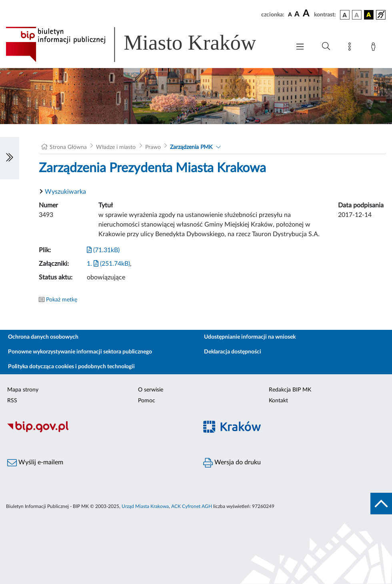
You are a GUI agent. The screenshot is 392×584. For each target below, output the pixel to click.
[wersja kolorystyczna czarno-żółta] (369, 15)
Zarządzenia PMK (191, 147)
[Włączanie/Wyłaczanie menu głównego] (300, 47)
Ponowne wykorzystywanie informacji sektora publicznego (80, 352)
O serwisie (151, 390)
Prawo (153, 147)
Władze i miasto (116, 147)
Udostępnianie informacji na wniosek (250, 337)
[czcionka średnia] (297, 15)
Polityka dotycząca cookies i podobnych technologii (71, 367)
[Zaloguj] (375, 48)
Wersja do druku (232, 463)
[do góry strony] (381, 504)
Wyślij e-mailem (35, 463)
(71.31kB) (103, 250)
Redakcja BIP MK (290, 390)
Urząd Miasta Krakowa (145, 506)
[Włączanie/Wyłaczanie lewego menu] (10, 158)
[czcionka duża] (307, 14)
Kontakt (278, 401)
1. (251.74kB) (108, 264)
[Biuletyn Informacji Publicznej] (98, 431)
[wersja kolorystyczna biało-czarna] (357, 15)
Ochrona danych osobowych (43, 337)
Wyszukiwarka (65, 192)
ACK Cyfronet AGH (192, 506)
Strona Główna (68, 147)
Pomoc (147, 401)
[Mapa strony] (351, 48)
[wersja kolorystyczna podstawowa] (345, 15)
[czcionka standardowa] (290, 14)
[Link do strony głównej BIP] (142, 44)
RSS (12, 401)
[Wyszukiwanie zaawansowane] (326, 46)
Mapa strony (23, 390)
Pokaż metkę (62, 300)
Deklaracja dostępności (233, 352)
